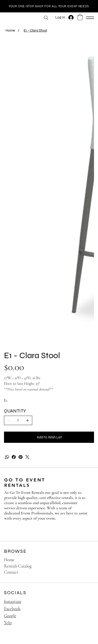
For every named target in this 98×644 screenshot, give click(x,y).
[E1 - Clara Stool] (35, 30)
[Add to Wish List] (49, 437)
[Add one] (27, 420)
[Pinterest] (21, 457)
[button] (80, 17)
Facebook (12, 609)
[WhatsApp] (7, 457)
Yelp (8, 623)
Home (9, 560)
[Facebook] (14, 457)
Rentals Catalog (18, 566)
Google (10, 616)
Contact (11, 572)
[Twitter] (27, 457)
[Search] (46, 18)
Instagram (13, 602)
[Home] (10, 30)
